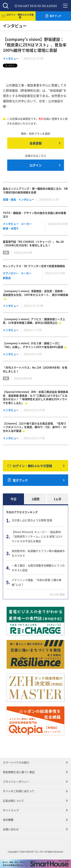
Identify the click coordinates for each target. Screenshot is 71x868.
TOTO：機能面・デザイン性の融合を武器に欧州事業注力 (34, 215)
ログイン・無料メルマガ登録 (30, 466)
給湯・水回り (11, 228)
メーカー (26, 224)
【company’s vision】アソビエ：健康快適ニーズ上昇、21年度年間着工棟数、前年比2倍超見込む (34, 321)
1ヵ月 (57, 499)
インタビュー (11, 58)
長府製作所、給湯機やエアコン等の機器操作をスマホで (38, 553)
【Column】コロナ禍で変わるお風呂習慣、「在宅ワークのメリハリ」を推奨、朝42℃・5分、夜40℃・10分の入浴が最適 (34, 427)
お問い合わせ (11, 829)
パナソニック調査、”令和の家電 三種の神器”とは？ (37, 582)
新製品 (7, 278)
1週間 (35, 499)
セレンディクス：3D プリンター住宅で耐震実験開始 (34, 266)
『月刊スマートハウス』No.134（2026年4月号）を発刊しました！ (35, 369)
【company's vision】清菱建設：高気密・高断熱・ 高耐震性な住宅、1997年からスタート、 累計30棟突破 (35, 293)
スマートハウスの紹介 (16, 762)
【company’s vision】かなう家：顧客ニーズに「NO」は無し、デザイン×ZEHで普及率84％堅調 (33, 345)
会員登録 (36, 143)
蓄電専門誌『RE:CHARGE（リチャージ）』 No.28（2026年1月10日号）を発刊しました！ (33, 244)
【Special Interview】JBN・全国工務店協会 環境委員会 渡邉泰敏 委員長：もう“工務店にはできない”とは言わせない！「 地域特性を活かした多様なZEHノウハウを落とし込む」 (35, 397)
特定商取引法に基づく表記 (19, 772)
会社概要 (8, 820)
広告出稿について (13, 801)
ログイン (36, 165)
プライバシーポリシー (16, 782)
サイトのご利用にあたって (19, 791)
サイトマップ (11, 810)
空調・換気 (9, 199)
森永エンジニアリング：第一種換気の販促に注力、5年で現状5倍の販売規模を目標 (35, 190)
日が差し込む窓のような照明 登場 (32, 520)
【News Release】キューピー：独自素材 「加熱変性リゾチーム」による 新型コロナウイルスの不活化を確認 (37, 536)
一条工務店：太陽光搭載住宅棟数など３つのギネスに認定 (38, 568)
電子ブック (18, 480)
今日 (13, 499)
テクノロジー (11, 273)
